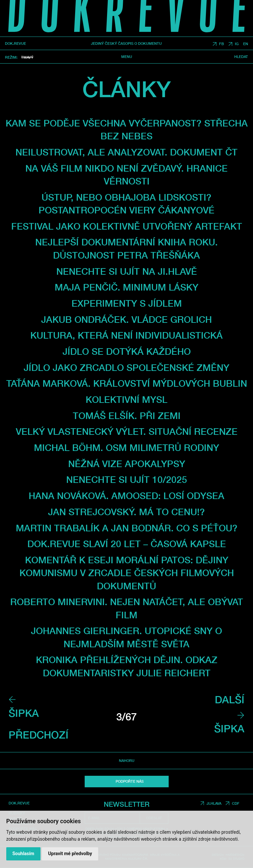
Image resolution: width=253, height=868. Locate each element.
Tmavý (27, 57)
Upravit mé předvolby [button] (70, 854)
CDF (236, 803)
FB (222, 44)
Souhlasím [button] (23, 854)
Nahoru (127, 760)
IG (237, 44)
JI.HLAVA (214, 803)
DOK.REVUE (15, 44)
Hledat (241, 57)
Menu (127, 57)
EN (246, 44)
